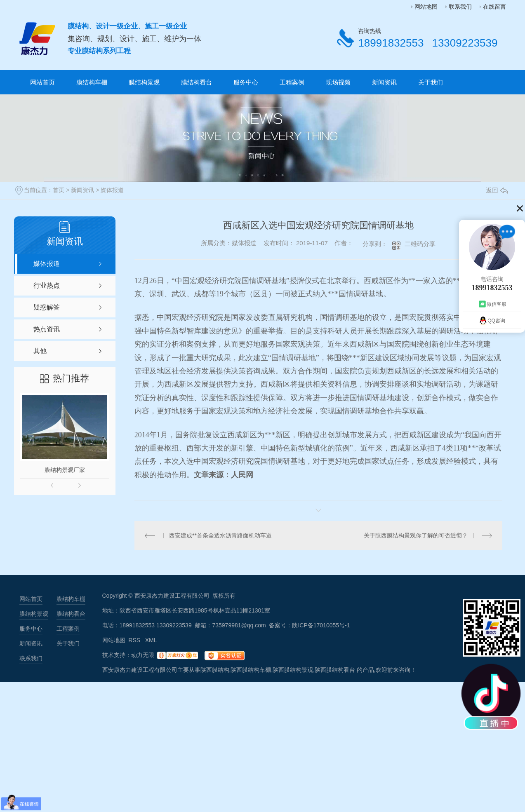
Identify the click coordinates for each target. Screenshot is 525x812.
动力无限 (143, 655)
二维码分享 (420, 244)
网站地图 (426, 7)
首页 (59, 190)
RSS (135, 640)
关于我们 (431, 82)
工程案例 (292, 82)
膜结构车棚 (92, 82)
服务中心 (246, 82)
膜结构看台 (197, 82)
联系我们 (460, 7)
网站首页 (42, 82)
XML (151, 640)
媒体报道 (112, 190)
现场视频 (338, 82)
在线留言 (494, 7)
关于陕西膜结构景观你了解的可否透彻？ (416, 535)
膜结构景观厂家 (65, 470)
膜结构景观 (144, 82)
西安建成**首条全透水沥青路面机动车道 (220, 535)
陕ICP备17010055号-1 (321, 625)
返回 (497, 190)
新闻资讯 (384, 82)
